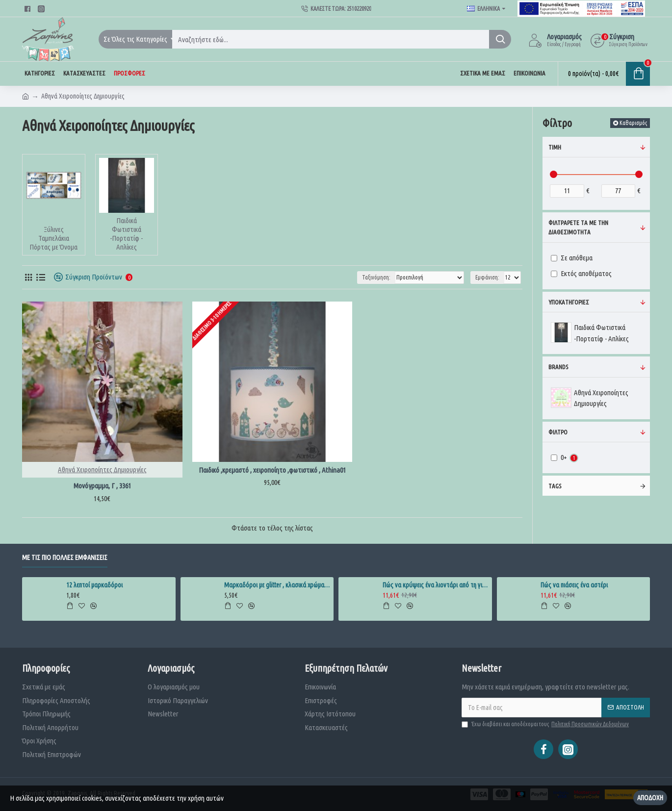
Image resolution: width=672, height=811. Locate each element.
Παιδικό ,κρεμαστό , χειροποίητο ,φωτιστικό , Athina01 (272, 470)
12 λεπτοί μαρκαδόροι (94, 585)
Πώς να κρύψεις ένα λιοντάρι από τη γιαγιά (436, 585)
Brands (558, 367)
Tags (555, 486)
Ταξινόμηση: (376, 277)
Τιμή (555, 147)
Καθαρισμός (633, 123)
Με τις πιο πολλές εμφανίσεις (65, 558)
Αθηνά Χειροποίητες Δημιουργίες (102, 469)
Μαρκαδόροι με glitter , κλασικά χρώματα (277, 585)
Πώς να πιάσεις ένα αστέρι (574, 585)
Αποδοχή (650, 798)
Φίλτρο (558, 432)
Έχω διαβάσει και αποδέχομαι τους (546, 724)
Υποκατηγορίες (569, 302)
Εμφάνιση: (487, 277)
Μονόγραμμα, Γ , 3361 (102, 486)
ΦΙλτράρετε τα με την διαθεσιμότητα (578, 228)
